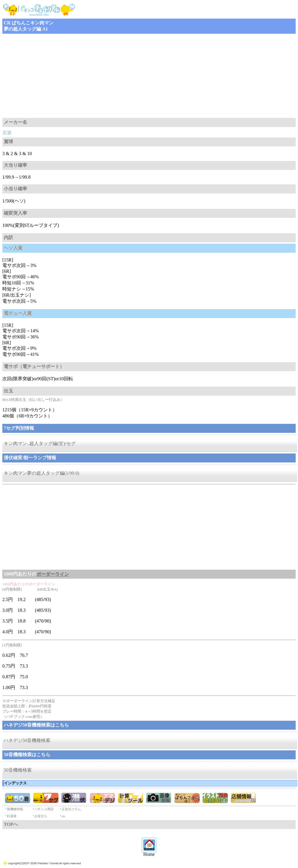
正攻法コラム (71, 809)
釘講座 (12, 816)
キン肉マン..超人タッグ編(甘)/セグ (40, 443)
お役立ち (41, 816)
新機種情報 (15, 809)
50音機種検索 (18, 770)
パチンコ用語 (44, 809)
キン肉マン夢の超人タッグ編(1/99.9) (41, 473)
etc (64, 816)
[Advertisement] (149, 76)
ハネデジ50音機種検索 (27, 740)
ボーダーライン (53, 574)
